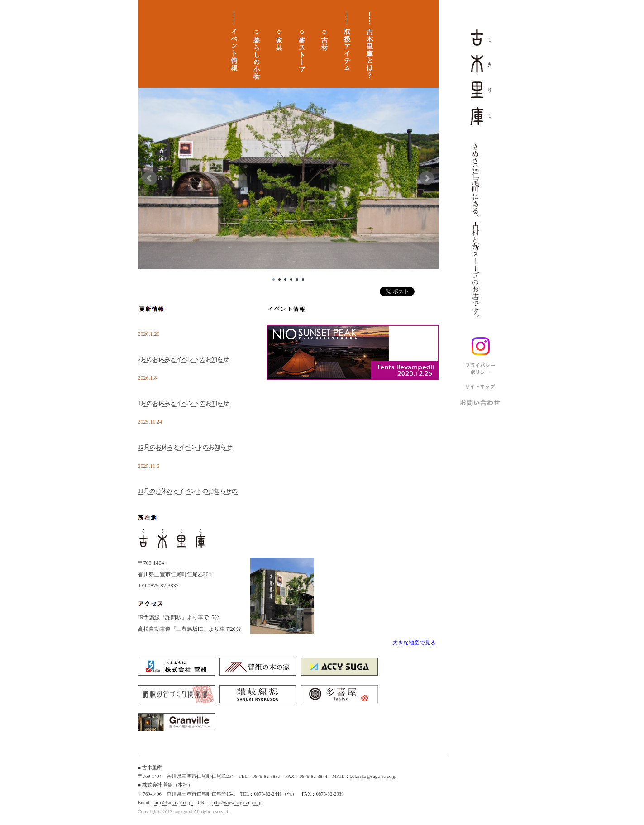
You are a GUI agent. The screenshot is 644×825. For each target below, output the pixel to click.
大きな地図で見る (414, 643)
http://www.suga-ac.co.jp (237, 802)
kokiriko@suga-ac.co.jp (373, 776)
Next (427, 178)
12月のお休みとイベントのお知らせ (185, 447)
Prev (150, 178)
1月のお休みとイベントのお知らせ (184, 403)
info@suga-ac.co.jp (173, 802)
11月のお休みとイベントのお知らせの (188, 491)
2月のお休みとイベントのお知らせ (184, 359)
